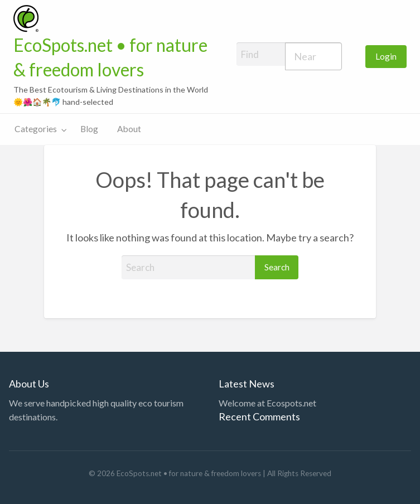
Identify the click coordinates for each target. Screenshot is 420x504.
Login (386, 56)
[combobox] (314, 56)
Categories (36, 129)
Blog (89, 129)
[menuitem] (386, 57)
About (129, 129)
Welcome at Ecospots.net (267, 403)
